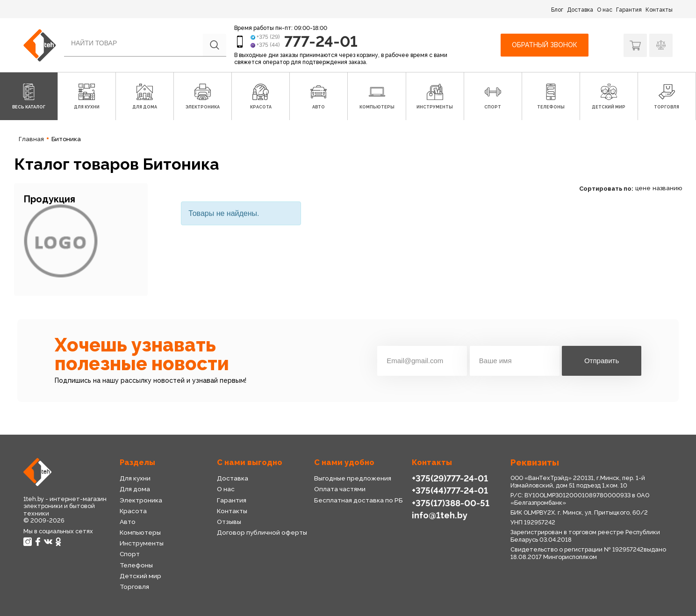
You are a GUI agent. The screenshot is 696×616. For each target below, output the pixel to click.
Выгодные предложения (353, 478)
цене (643, 188)
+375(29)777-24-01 (450, 478)
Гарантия (629, 10)
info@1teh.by (440, 515)
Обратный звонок (545, 45)
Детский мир (140, 576)
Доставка (580, 10)
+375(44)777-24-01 (450, 491)
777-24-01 (321, 41)
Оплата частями (340, 489)
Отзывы (229, 522)
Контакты (659, 10)
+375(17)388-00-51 (451, 503)
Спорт (130, 554)
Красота (133, 511)
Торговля (134, 587)
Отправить (602, 361)
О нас (605, 10)
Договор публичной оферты (262, 532)
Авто (128, 522)
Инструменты (142, 543)
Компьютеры (140, 532)
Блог (557, 10)
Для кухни (135, 478)
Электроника (141, 500)
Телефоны (136, 565)
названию (667, 188)
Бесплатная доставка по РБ (359, 500)
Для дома (135, 489)
